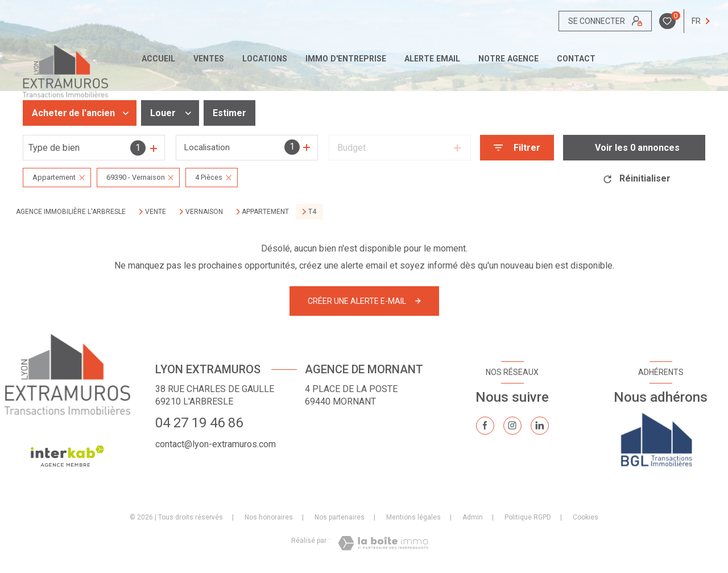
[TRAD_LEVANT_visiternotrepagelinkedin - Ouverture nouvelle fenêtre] (540, 426)
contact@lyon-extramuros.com (216, 444)
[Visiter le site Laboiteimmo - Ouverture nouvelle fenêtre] (383, 543)
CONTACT (576, 59)
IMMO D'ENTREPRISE (346, 59)
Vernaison (204, 212)
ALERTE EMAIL (432, 59)
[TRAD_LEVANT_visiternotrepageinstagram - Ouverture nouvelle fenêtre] (512, 426)
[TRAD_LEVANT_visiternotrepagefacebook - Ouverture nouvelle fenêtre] (485, 426)
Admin (473, 517)
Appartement (265, 212)
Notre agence (508, 59)
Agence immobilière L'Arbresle (71, 212)
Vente (156, 212)
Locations (265, 59)
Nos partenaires (340, 517)
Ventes (209, 59)
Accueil (158, 59)
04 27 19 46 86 (199, 423)
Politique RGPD (528, 517)
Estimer (229, 113)
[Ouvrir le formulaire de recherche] (517, 148)
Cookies (586, 518)
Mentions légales (413, 517)
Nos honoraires (269, 517)
